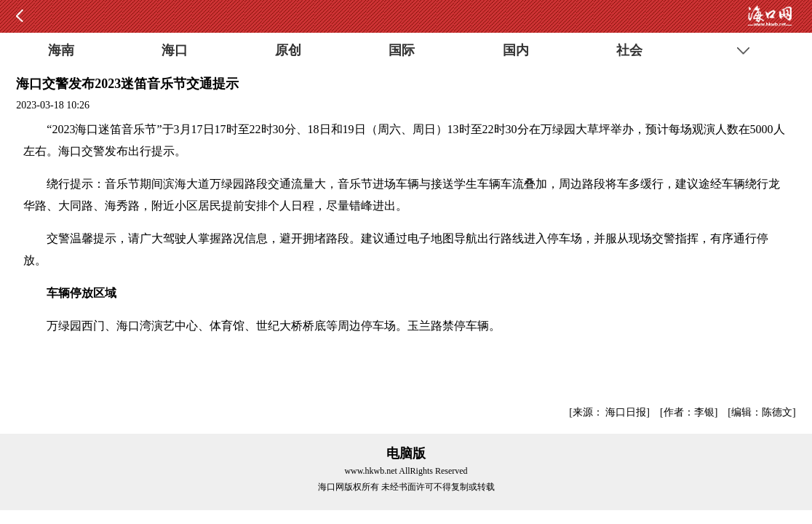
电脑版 (406, 453)
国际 (402, 50)
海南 (61, 50)
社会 (629, 50)
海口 (175, 50)
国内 (516, 50)
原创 (288, 50)
